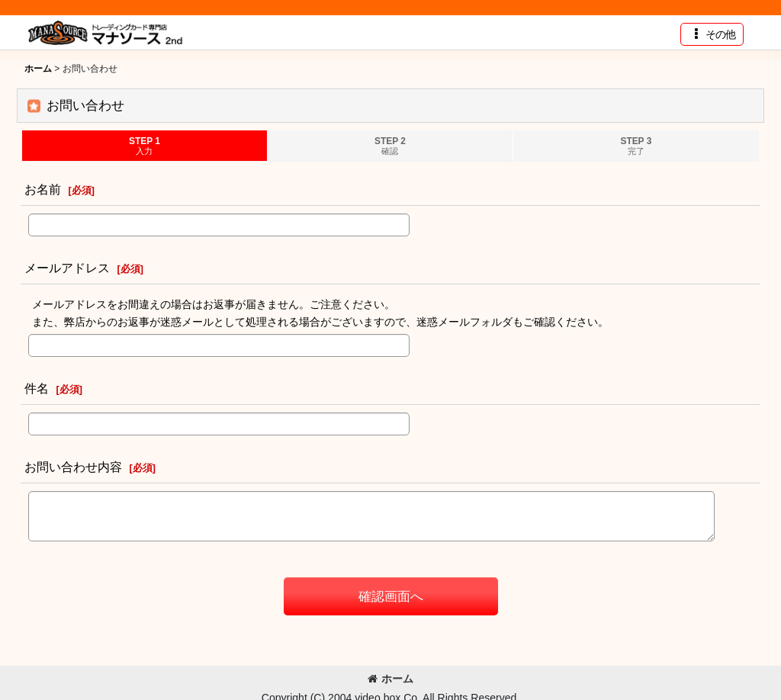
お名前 (43, 189)
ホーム (390, 679)
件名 (37, 388)
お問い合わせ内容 (73, 467)
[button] (712, 34)
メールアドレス (67, 268)
